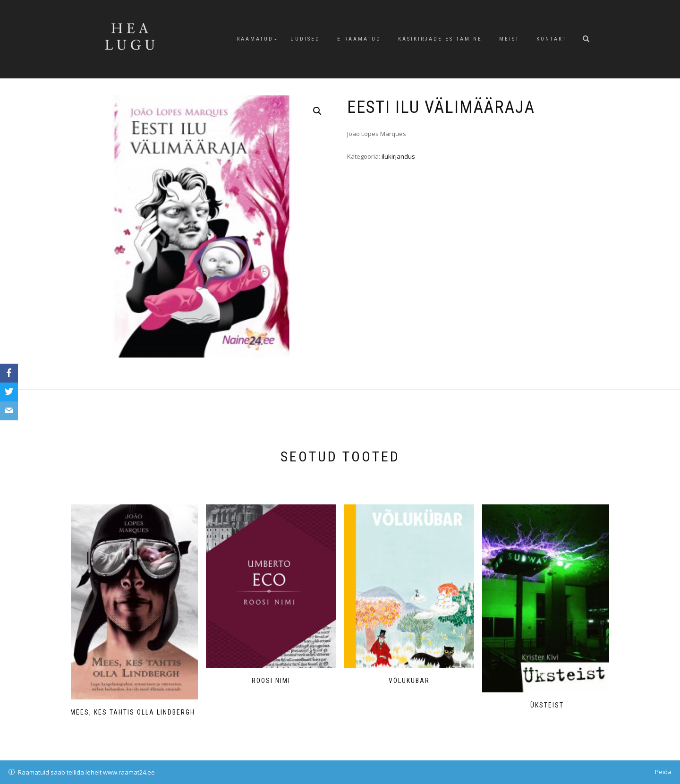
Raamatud (255, 39)
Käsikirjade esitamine (440, 39)
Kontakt (552, 39)
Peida (663, 772)
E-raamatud (359, 39)
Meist (509, 39)
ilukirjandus (398, 156)
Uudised (305, 39)
